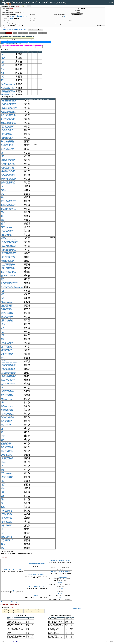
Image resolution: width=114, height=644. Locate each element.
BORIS (2, 152)
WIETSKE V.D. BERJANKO (7, 408)
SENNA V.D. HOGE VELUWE (8, 181)
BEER (2, 63)
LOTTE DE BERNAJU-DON (7, 94)
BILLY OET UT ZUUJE (6, 517)
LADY (2, 215)
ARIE (2, 461)
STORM (3, 221)
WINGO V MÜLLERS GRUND (18, 16)
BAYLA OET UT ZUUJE (6, 512)
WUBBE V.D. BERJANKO (7, 412)
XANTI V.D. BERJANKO (6, 419)
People (34, 3)
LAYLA (2, 56)
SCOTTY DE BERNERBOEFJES (9, 284)
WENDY (3, 278)
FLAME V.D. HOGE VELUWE (8, 122)
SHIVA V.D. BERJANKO (6, 315)
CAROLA (3, 486)
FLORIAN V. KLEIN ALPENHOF (8, 273)
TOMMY (3, 198)
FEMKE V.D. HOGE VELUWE (8, 120)
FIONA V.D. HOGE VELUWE (8, 121)
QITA (2, 192)
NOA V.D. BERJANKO (6, 133)
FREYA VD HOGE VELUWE (7, 125)
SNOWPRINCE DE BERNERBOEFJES (10, 285)
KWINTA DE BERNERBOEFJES (8, 374)
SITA (2, 196)
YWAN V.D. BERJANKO (6, 453)
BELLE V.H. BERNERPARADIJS (9, 243)
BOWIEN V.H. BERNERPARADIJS (9, 248)
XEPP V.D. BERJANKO (6, 424)
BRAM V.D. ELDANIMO (6, 229)
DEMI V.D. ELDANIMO (6, 346)
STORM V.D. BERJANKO (7, 322)
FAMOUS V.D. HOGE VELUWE (8, 116)
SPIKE (2, 219)
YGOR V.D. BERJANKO (6, 449)
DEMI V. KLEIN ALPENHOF (7, 270)
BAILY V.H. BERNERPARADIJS (8, 240)
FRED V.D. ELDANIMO (6, 233)
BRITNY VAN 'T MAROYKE (60, 566)
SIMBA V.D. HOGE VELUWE (8, 183)
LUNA (2, 189)
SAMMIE (3, 300)
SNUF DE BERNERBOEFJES (8, 382)
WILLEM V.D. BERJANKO (7, 409)
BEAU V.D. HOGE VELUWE (7, 255)
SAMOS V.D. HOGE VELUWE (8, 173)
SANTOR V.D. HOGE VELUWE (8, 176)
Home (15, 3)
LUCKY (3, 155)
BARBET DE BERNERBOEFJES (9, 101)
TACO (2, 72)
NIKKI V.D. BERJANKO (6, 131)
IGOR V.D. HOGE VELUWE (7, 142)
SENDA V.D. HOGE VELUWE (8, 180)
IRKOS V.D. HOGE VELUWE (8, 147)
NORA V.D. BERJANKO (6, 139)
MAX (2, 81)
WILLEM (3, 226)
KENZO (3, 55)
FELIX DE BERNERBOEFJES (8, 111)
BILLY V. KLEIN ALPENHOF (7, 266)
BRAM (2, 64)
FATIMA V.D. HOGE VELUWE (8, 118)
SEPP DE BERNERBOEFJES (8, 379)
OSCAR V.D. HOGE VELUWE (8, 170)
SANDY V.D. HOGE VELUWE (8, 174)
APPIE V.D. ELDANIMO (6, 521)
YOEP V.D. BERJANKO (6, 450)
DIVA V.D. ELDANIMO (6, 232)
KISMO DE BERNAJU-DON (7, 89)
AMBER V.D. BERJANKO (7, 476)
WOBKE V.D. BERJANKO (7, 411)
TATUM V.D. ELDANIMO (7, 236)
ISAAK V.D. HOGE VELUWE (8, 148)
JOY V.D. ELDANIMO (6, 351)
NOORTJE (3, 191)
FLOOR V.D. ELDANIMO (7, 348)
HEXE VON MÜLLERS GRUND (36, 574)
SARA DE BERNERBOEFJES (8, 378)
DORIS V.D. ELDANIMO (6, 442)
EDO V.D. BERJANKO (6, 535)
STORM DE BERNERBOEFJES (8, 383)
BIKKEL (3, 290)
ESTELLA (3, 360)
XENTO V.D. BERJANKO (7, 423)
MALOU (3, 508)
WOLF (2, 199)
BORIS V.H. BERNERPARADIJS (8, 247)
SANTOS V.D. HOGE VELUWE (8, 262)
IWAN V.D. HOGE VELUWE (7, 151)
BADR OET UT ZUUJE (6, 510)
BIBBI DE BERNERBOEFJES (8, 366)
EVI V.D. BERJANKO (6, 541)
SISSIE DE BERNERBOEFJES (8, 381)
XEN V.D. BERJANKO (6, 422)
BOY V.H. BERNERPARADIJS (8, 249)
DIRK (2, 487)
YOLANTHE (4, 239)
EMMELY (3, 356)
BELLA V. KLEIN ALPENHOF (8, 264)
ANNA (2, 482)
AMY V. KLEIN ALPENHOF (7, 263)
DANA (2, 493)
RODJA (3, 82)
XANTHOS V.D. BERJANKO (7, 418)
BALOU (3, 213)
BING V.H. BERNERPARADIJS (8, 245)
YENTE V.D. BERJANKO (7, 448)
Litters (27, 3)
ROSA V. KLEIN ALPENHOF (8, 274)
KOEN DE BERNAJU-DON (7, 90)
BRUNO (3, 325)
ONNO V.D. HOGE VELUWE (7, 169)
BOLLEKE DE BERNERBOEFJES (9, 107)
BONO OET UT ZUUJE (6, 520)
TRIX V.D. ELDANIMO (6, 445)
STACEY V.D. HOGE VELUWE (8, 184)
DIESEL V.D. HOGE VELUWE (36, 586)
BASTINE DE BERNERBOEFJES (9, 363)
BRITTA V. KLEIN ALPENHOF (8, 269)
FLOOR (3, 225)
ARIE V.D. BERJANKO (6, 478)
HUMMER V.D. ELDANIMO (7, 392)
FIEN (2, 211)
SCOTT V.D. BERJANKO (7, 314)
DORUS (3, 293)
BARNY (60, 594)
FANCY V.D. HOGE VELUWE (8, 117)
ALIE (2, 480)
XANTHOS (3, 83)
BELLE (2, 401)
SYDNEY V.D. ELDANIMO (7, 353)
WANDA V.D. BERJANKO (7, 407)
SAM (2, 502)
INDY (2, 67)
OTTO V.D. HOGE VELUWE (7, 172)
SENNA (3, 195)
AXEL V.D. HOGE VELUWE (7, 254)
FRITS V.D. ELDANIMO (6, 443)
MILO (2, 329)
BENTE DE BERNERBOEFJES (8, 102)
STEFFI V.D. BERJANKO (7, 321)
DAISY (2, 464)
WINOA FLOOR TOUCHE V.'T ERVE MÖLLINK (12, 288)
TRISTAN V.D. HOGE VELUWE (8, 210)
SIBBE (2, 471)
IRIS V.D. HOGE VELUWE (7, 146)
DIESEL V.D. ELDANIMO (7, 230)
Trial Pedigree (43, 3)
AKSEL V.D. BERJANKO (7, 475)
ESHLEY (3, 359)
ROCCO (3, 57)
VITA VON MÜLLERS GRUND (60, 577)
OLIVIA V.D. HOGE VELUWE (8, 165)
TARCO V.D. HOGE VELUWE (8, 203)
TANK (2, 433)
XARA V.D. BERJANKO (6, 420)
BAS (2, 484)
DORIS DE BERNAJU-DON (7, 86)
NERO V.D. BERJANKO (6, 128)
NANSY (36, 596)
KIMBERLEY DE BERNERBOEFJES (9, 371)
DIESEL (3, 214)
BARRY (3, 397)
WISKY (2, 281)
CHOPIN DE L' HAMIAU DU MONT (60, 560)
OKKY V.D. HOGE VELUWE (7, 161)
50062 (11, 18)
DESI (2, 76)
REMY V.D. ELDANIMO (6, 400)
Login (111, 2)
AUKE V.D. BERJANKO (6, 479)
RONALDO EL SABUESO (7, 304)
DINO (2, 337)
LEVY (2, 543)
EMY (2, 154)
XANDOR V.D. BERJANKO (7, 416)
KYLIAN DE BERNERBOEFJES (8, 375)
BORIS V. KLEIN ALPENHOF (8, 267)
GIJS (2, 386)
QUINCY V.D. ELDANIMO (7, 457)
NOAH (2, 404)
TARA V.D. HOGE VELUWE (7, 202)
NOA (2, 157)
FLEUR (2, 79)
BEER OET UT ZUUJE (6, 513)
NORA (65, 16)
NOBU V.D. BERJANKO (6, 135)
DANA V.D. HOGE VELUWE (7, 259)
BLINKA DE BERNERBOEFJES (8, 103)
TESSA (2, 441)
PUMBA (3, 469)
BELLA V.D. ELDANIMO (7, 344)
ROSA (2, 501)
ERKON (3, 357)
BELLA (2, 331)
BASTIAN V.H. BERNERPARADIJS (9, 241)
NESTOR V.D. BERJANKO (7, 129)
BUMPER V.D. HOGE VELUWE (8, 258)
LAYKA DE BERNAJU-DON (7, 93)
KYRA (2, 327)
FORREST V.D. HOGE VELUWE (8, 124)
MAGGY (3, 545)
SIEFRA (3, 71)
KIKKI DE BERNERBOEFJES (8, 370)
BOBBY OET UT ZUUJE (7, 519)
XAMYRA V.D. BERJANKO (7, 415)
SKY (2, 431)
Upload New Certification (36, 30)
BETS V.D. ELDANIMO (6, 228)
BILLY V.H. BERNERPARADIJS (8, 244)
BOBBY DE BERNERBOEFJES (8, 106)
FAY (2, 295)
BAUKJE (3, 222)
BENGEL (3, 75)
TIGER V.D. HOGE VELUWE (8, 207)
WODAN (3, 340)
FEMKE (3, 223)
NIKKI (2, 70)
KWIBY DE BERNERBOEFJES (8, 372)
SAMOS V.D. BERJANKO (7, 312)
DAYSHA (60, 588)
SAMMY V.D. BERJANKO (7, 311)
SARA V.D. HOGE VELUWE (7, 177)
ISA (2, 68)
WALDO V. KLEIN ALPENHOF (8, 275)
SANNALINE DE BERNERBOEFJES (9, 282)
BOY (2, 185)
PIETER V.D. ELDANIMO (7, 396)
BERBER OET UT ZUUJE (7, 516)
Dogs (21, 3)
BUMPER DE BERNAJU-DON (8, 85)
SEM (2, 158)
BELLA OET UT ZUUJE (6, 515)
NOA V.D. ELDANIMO (6, 234)
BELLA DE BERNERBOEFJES (8, 364)
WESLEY (3, 280)
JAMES (3, 542)
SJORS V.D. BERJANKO (7, 319)
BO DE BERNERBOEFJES (7, 105)
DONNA (3, 66)
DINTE (2, 188)
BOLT (2, 323)
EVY (2, 465)
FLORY (2, 338)
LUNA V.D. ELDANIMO (6, 352)
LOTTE (2, 398)
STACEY (3, 277)
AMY (2, 530)
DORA (2, 292)
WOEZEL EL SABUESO (6, 308)
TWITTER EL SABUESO (7, 307)
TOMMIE (3, 237)
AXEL (2, 532)
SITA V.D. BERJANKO (6, 318)
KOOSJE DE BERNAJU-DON (8, 92)
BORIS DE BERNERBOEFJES (8, 109)
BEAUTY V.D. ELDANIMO (7, 342)
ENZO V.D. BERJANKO (6, 538)
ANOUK (3, 483)
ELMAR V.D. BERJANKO (7, 536)
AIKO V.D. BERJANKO (6, 474)
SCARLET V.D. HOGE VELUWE (8, 178)
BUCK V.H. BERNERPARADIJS (8, 252)
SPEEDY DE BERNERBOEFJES (9, 286)
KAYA (2, 428)
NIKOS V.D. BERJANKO (7, 132)
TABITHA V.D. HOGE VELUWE (8, 200)
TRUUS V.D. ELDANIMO (7, 355)
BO (2, 53)
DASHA (3, 334)
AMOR (2, 528)
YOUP (2, 74)
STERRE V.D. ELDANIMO (7, 459)
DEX (2, 187)
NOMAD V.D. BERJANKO (7, 137)
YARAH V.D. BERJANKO (7, 446)
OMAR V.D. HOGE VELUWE (8, 167)
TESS (2, 60)
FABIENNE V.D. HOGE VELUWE (9, 113)
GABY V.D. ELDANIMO (6, 349)
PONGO (3, 330)
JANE (2, 427)
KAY (2, 467)
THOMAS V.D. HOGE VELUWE (8, 204)
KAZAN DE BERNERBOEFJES (8, 368)
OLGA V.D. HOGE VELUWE (7, 163)
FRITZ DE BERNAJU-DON (7, 87)
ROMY (2, 299)
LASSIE (3, 468)
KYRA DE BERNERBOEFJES (8, 377)
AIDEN (2, 527)
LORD (2, 506)
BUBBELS (3, 463)
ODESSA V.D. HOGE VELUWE (8, 159)
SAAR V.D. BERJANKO (6, 310)
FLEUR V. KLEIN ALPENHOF (8, 271)
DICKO (2, 78)
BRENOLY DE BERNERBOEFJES (9, 110)
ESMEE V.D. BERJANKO (7, 539)
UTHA (2, 61)
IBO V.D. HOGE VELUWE (7, 140)
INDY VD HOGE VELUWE (7, 144)
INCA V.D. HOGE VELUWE (7, 143)
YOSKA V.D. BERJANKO (7, 452)
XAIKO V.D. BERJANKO (7, 413)
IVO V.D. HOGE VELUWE (7, 150)
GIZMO (60, 583)
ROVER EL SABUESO (6, 305)
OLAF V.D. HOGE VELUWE (7, 162)
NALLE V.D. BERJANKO (7, 126)
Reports (52, 3)
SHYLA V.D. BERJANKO (7, 316)
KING (2, 505)
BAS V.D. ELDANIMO (6, 341)
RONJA (3, 59)
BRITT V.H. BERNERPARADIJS (8, 251)
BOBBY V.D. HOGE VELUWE (8, 256)
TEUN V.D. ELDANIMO (6, 460)
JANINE (3, 489)
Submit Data (61, 3)
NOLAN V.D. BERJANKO (7, 136)
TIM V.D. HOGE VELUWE (7, 208)
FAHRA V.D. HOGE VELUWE (8, 114)
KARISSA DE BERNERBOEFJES (9, 367)
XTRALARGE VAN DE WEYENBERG (60, 572)
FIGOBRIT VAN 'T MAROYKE (36, 563)
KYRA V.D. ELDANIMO (6, 393)
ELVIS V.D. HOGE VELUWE (7, 260)
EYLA (2, 362)
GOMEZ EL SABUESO (6, 303)
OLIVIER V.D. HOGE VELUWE (8, 166)
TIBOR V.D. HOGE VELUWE (8, 206)
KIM (2, 296)
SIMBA (2, 472)
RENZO (3, 193)
